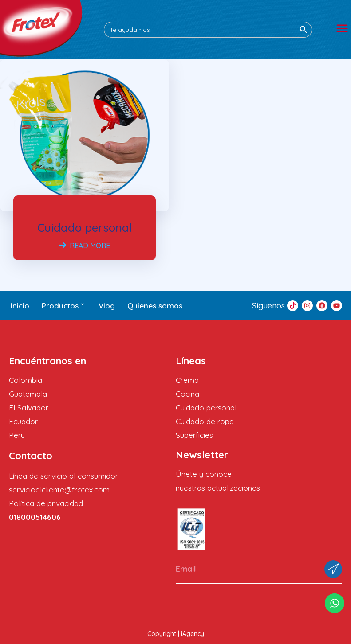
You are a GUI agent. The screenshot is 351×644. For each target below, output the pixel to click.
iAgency (193, 634)
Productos (64, 306)
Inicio (20, 306)
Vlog (107, 306)
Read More (85, 246)
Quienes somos (155, 306)
